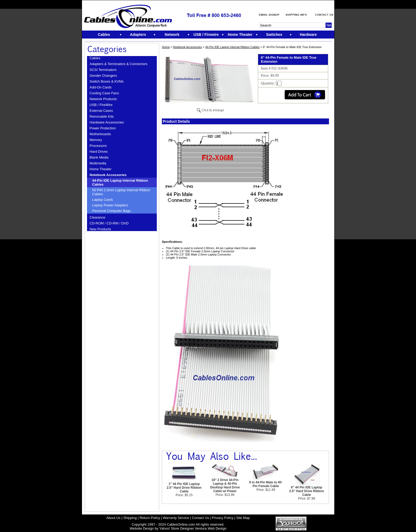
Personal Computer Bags (112, 211)
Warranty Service (176, 518)
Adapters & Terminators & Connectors (119, 64)
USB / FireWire (101, 105)
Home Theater (101, 169)
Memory (96, 140)
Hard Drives (99, 152)
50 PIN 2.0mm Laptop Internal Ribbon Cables (121, 192)
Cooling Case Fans (104, 93)
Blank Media (99, 157)
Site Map (243, 518)
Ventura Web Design (211, 528)
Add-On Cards (101, 87)
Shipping (130, 518)
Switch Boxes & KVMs (107, 81)
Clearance (97, 217)
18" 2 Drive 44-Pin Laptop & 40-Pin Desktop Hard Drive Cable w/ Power (225, 486)
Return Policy (150, 518)
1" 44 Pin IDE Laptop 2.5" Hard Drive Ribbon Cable (184, 488)
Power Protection (103, 128)
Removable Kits (102, 116)
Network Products (103, 99)
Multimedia (98, 163)
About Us (113, 518)
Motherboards (100, 134)
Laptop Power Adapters (110, 205)
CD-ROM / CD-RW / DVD (109, 223)
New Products (100, 229)
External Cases (101, 111)
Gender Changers (103, 76)
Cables (95, 58)
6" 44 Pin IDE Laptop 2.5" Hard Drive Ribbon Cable (307, 491)
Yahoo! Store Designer (177, 528)
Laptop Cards (103, 200)
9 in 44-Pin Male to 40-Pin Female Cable (266, 484)
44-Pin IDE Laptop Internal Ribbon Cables (120, 182)
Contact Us (201, 518)
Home (166, 47)
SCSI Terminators (103, 70)
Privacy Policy (223, 518)
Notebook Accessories (108, 175)
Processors (98, 146)
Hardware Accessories (107, 122)
